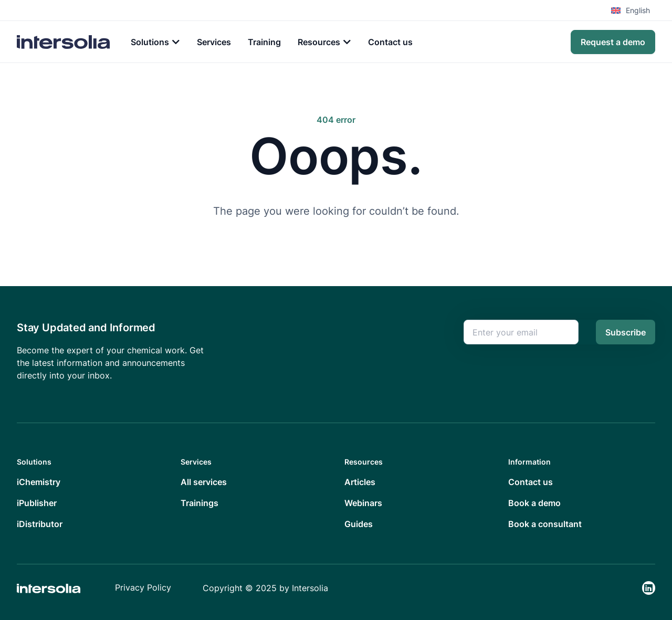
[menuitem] (633, 10)
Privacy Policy (143, 587)
